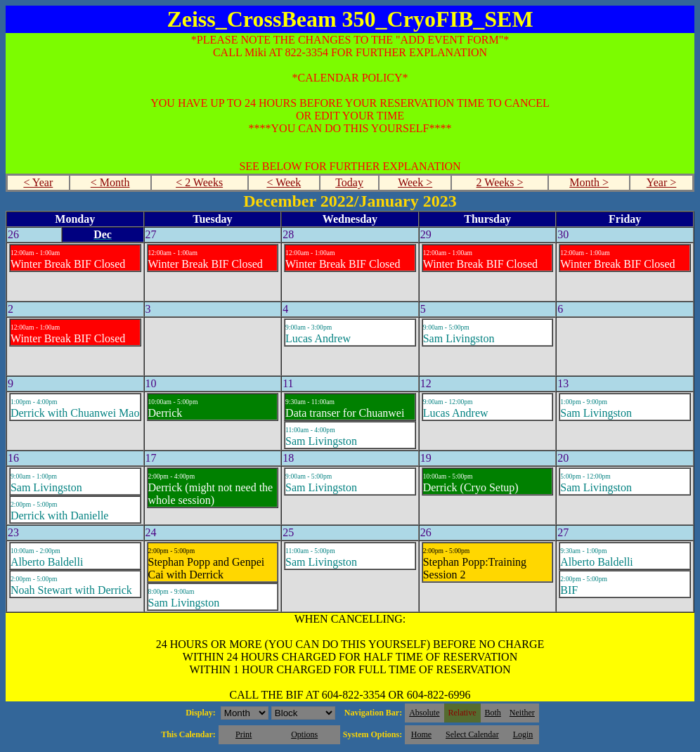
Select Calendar (472, 734)
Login (523, 734)
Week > (415, 182)
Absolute (424, 713)
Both (493, 713)
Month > (589, 182)
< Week (284, 182)
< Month (110, 182)
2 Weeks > (500, 182)
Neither (522, 713)
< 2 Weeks (199, 182)
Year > (662, 182)
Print (244, 734)
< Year (38, 182)
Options (304, 734)
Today (349, 182)
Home (421, 734)
